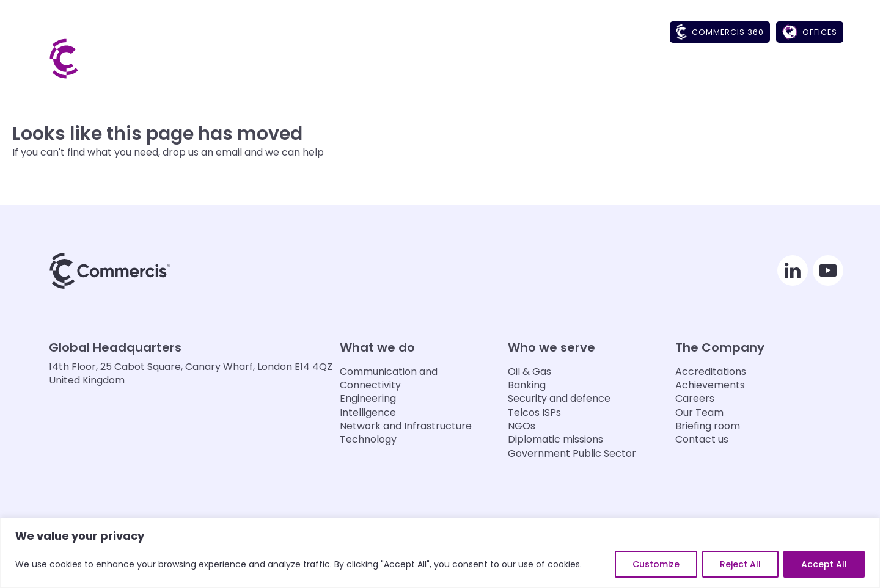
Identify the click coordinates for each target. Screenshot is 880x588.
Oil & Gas (530, 372)
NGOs (522, 426)
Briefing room (708, 426)
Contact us (702, 440)
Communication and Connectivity (389, 379)
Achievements (710, 385)
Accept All (824, 564)
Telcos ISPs (534, 413)
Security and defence (559, 399)
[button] (563, 71)
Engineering (368, 399)
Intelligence (368, 413)
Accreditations (711, 372)
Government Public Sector (572, 454)
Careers (695, 399)
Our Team (699, 413)
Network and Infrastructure (406, 426)
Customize (656, 564)
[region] (440, 553)
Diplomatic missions (555, 440)
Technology (368, 440)
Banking (527, 385)
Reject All (740, 564)
